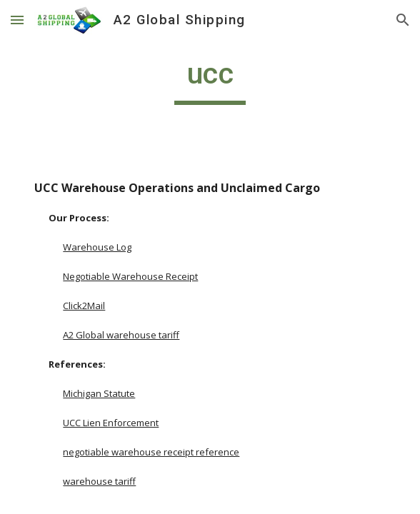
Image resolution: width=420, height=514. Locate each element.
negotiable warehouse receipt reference (151, 452)
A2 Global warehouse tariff (121, 335)
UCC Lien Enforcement (111, 423)
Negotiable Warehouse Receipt (130, 276)
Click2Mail (84, 306)
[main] (210, 80)
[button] (17, 20)
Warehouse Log (97, 247)
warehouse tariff (99, 481)
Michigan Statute (99, 393)
